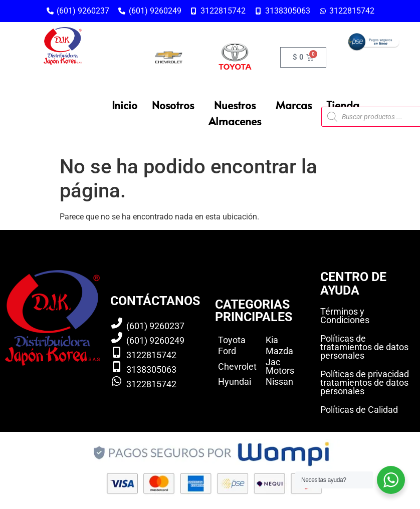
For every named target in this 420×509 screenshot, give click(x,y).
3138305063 (151, 369)
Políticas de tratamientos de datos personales (364, 347)
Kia (272, 340)
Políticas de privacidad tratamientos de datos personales (365, 383)
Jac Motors (280, 366)
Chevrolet (237, 366)
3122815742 (151, 355)
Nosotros (173, 105)
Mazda (279, 351)
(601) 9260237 (155, 326)
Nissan (279, 381)
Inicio (125, 105)
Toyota (232, 340)
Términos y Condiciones (345, 316)
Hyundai (235, 381)
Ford (227, 351)
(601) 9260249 (155, 340)
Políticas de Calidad (359, 410)
